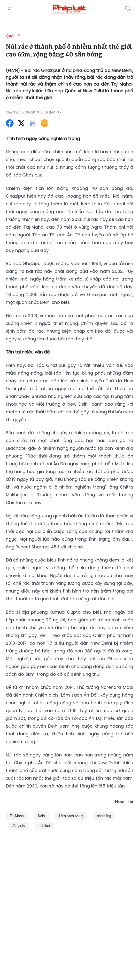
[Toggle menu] (11, 8)
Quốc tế (13, 36)
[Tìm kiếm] (128, 9)
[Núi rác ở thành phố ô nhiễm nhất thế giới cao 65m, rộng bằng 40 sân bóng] (69, 9)
